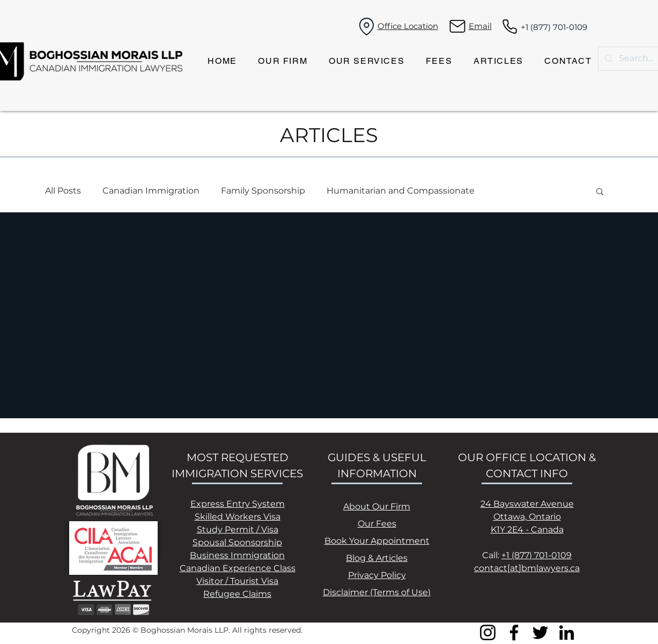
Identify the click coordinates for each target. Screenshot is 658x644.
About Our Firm (377, 506)
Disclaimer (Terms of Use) (377, 592)
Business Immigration (237, 555)
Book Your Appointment (377, 541)
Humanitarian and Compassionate (401, 191)
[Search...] (637, 59)
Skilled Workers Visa (238, 517)
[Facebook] (514, 632)
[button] (600, 192)
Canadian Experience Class (238, 568)
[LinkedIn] (567, 632)
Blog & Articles (377, 558)
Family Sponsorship (263, 191)
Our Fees (377, 524)
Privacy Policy (377, 575)
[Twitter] (540, 632)
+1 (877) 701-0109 (554, 27)
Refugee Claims (237, 594)
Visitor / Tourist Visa (237, 581)
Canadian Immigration (151, 191)
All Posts (63, 191)
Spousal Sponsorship (237, 542)
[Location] (367, 26)
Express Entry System (238, 504)
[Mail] (458, 26)
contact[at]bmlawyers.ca (527, 568)
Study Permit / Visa (238, 530)
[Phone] (510, 26)
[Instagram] (488, 632)
